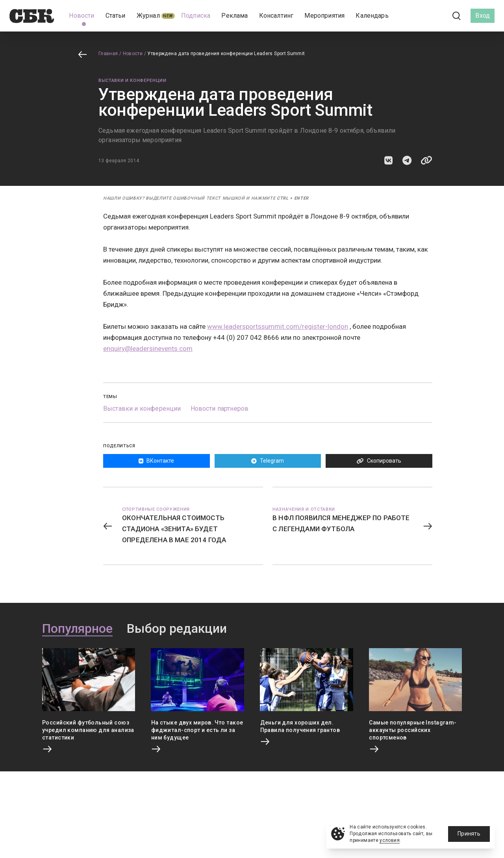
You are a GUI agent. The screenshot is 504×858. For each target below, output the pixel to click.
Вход (483, 16)
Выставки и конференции (132, 81)
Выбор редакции (177, 629)
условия (390, 840)
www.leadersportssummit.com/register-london (278, 326)
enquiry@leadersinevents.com (148, 348)
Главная (108, 54)
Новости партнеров (220, 409)
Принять (469, 834)
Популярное (77, 629)
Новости (133, 54)
